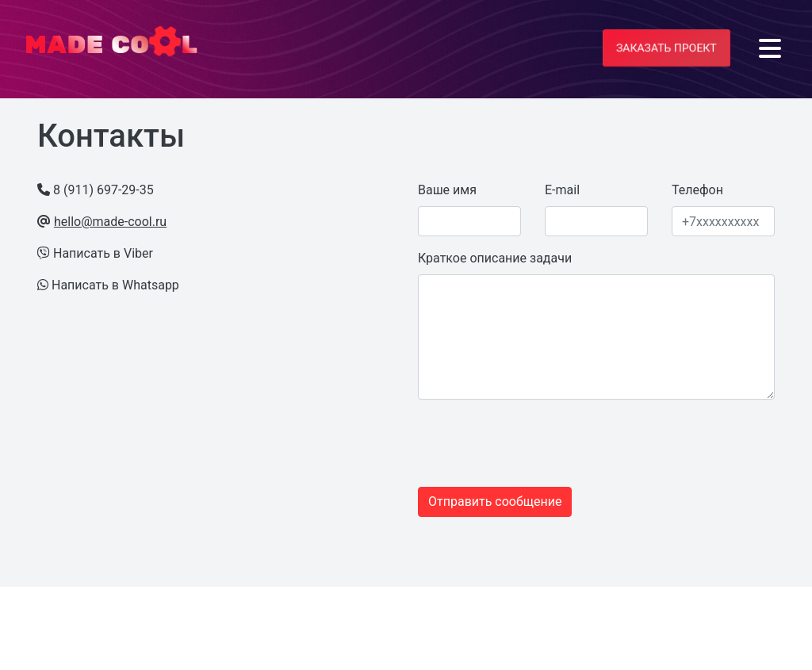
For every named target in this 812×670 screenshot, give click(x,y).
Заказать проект (666, 48)
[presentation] (514, 443)
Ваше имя (447, 190)
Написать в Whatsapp (115, 285)
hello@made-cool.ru (110, 222)
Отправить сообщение (495, 502)
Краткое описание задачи (495, 258)
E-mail (562, 190)
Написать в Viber (103, 253)
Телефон (697, 190)
